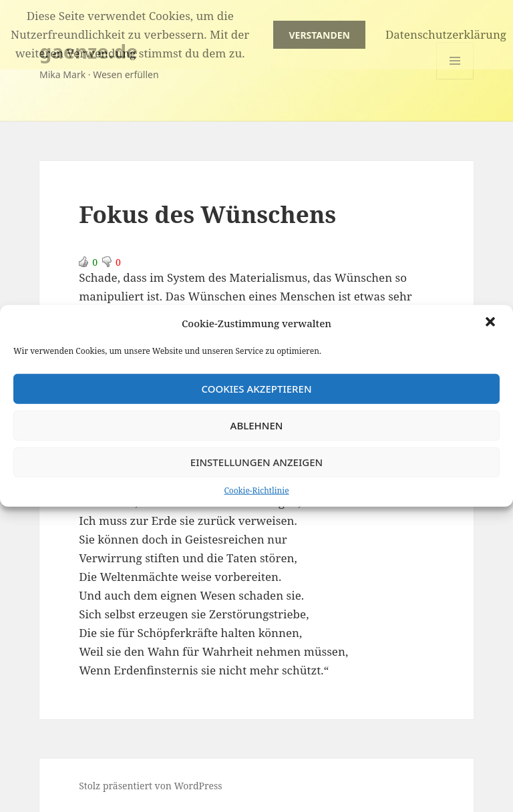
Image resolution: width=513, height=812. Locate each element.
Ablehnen (257, 425)
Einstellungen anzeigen (256, 462)
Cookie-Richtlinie (256, 490)
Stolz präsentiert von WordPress (151, 786)
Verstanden (319, 35)
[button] (492, 323)
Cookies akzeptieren (256, 389)
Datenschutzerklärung (446, 34)
